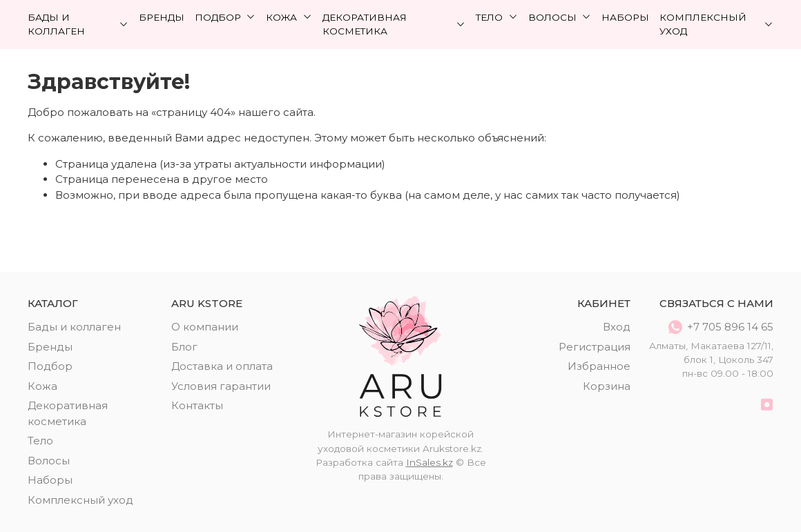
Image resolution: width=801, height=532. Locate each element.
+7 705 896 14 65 (721, 327)
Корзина (607, 386)
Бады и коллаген (78, 24)
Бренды (162, 17)
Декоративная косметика (394, 24)
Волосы (560, 17)
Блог (184, 347)
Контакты (197, 405)
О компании (205, 327)
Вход (617, 327)
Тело (497, 17)
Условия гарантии (221, 386)
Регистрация (595, 347)
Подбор (225, 17)
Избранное (599, 366)
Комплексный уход (716, 24)
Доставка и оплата (222, 366)
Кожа (289, 17)
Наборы (625, 17)
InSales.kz (430, 462)
